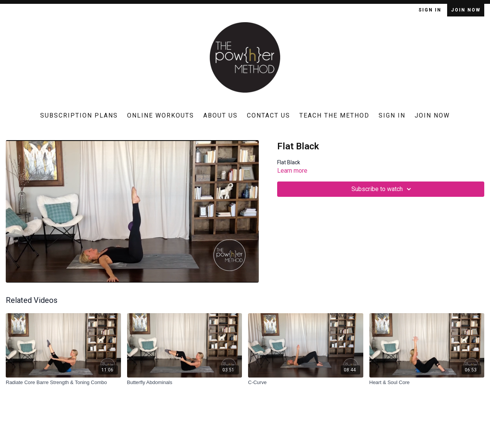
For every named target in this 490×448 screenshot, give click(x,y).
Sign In (431, 10)
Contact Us (269, 115)
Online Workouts (161, 115)
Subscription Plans (79, 115)
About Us (220, 115)
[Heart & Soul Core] (427, 383)
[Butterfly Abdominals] (185, 383)
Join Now (466, 10)
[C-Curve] (306, 383)
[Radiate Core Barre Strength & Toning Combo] (63, 383)
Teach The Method (334, 115)
